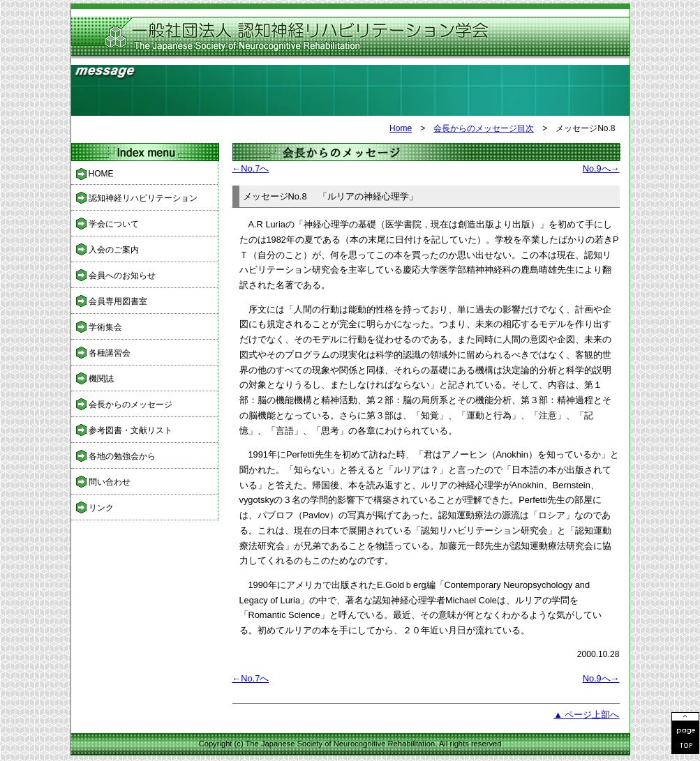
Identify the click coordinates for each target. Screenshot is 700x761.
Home (401, 128)
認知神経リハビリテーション (143, 198)
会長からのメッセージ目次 (484, 128)
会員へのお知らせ (122, 276)
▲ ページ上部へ (586, 715)
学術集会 (105, 327)
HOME (101, 174)
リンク (101, 508)
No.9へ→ (601, 168)
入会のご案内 (114, 250)
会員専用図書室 (118, 301)
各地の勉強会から (122, 456)
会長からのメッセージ (131, 405)
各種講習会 (110, 353)
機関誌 (101, 379)
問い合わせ (110, 482)
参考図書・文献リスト (131, 430)
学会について (114, 224)
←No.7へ (251, 168)
